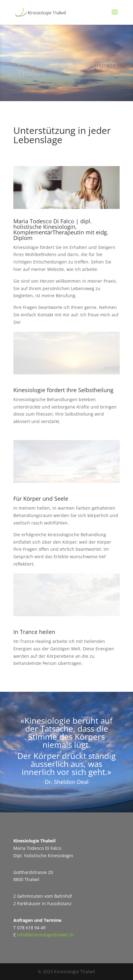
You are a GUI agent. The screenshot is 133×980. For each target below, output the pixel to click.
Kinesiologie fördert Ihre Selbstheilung (63, 390)
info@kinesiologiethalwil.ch (45, 935)
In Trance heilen (34, 632)
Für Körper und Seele (41, 499)
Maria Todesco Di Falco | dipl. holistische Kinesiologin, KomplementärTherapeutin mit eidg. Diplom (61, 229)
